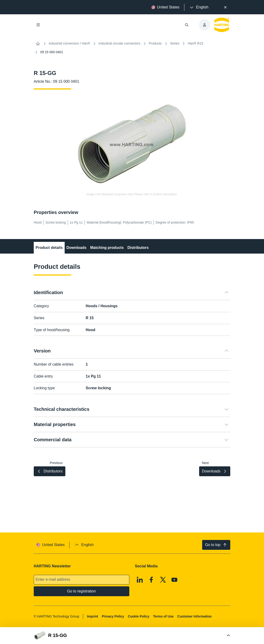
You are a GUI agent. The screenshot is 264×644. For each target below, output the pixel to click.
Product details (49, 248)
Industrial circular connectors (119, 43)
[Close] (226, 7)
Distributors (138, 248)
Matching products (107, 248)
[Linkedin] (140, 580)
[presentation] (199, 7)
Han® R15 (196, 43)
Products (155, 43)
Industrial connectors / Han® (69, 43)
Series (175, 43)
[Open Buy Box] (132, 636)
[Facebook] (151, 580)
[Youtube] (175, 580)
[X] (163, 580)
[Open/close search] (187, 25)
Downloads (76, 248)
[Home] (38, 44)
